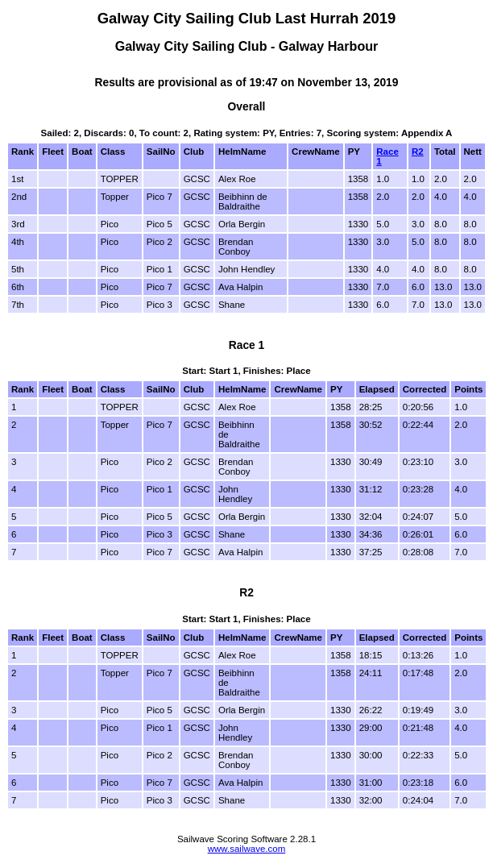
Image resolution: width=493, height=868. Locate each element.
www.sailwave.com (247, 849)
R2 (418, 152)
